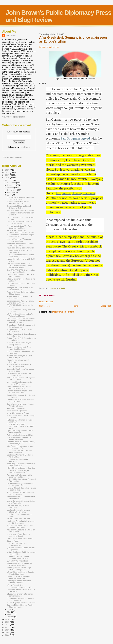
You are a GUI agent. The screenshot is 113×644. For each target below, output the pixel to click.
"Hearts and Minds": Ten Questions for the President (20, 493)
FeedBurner (25, 147)
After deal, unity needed (16, 408)
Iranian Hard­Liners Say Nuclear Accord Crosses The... (19, 387)
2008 (8, 635)
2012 (8, 625)
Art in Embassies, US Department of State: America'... (21, 498)
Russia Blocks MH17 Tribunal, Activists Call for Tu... (18, 203)
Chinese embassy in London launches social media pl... (18, 557)
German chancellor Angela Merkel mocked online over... (20, 392)
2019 (8, 170)
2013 (8, 622)
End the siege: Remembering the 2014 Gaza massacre (19, 564)
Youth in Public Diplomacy (17, 411)
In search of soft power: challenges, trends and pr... (20, 236)
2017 (8, 175)
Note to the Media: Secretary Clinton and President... (21, 502)
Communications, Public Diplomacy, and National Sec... (20, 302)
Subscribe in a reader (12, 157)
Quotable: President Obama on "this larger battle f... (21, 549)
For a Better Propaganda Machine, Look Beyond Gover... (20, 485)
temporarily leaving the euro (75, 193)
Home (75, 306)
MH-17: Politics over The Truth (18, 519)
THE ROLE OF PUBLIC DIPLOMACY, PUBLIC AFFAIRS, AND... (21, 426)
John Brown (11, 35)
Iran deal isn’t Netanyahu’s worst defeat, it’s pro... (19, 357)
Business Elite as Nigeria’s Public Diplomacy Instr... (19, 606)
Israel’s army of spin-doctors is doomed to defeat (18, 535)
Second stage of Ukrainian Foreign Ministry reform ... (20, 405)
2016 (8, 178)
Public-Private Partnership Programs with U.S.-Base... (21, 379)
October (11, 188)
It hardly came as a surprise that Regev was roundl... (19, 438)
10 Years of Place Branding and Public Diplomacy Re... (19, 577)
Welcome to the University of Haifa (20, 435)
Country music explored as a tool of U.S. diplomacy (20, 599)
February (11, 614)
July (9, 195)
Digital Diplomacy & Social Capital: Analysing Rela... (20, 432)
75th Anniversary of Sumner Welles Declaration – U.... (20, 256)
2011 (8, 627)
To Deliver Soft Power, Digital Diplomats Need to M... (18, 471)
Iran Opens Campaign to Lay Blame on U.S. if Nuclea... (20, 522)
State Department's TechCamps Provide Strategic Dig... (19, 569)
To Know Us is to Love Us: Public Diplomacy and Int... (19, 227)
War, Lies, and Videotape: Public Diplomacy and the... (19, 476)
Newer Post (45, 306)
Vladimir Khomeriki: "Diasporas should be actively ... (19, 240)
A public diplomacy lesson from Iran (20, 248)
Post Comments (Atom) (63, 312)
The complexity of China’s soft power (21, 318)
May (9, 612)
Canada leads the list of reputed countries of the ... (19, 374)
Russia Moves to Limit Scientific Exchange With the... (19, 365)
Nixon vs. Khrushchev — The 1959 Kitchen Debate (20, 276)
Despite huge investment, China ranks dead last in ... (19, 348)
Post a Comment (46, 301)
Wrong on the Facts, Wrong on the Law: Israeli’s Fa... (20, 289)
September (12, 190)
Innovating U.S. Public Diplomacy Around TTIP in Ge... (19, 322)
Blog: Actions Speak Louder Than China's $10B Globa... (20, 526)
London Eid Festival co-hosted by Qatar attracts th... (19, 222)
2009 (8, 632)
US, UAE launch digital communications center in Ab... (20, 586)
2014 (8, 619)
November (12, 185)
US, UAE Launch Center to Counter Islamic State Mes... (20, 573)
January (11, 617)
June (9, 609)
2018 (8, 172)
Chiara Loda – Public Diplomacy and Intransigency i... (21, 326)
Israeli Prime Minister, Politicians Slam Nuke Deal (19, 452)
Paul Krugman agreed (75, 139)
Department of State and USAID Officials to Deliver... (19, 207)
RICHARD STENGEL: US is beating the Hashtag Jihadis (21, 271)
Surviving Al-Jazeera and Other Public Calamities (19, 582)
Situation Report (13, 541)
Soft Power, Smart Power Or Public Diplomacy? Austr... (20, 245)
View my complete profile (13, 117)
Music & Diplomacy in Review (18, 413)
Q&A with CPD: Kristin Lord (17, 561)
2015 (8, 180)
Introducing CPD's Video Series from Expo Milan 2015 (21, 465)
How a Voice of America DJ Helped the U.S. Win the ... (20, 198)
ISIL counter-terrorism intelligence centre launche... (20, 595)
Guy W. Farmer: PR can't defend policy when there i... (19, 267)
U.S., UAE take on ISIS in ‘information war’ (17, 544)
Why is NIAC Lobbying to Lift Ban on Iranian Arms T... (21, 531)
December (12, 183)
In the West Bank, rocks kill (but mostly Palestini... (19, 344)
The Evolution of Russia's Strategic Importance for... (20, 400)
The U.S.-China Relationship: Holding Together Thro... (21, 489)
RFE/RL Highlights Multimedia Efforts (21, 603)
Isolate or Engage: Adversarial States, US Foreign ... (18, 511)
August (10, 192)
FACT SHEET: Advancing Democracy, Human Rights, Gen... (21, 231)
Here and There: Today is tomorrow (20, 211)
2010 (8, 630)
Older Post (106, 306)
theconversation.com (49, 47)
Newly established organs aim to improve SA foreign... (19, 383)
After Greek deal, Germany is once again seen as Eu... (20, 447)
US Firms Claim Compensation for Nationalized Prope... (20, 315)
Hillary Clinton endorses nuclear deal (21, 468)
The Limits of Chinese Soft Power (20, 539)
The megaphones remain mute (19, 263)
